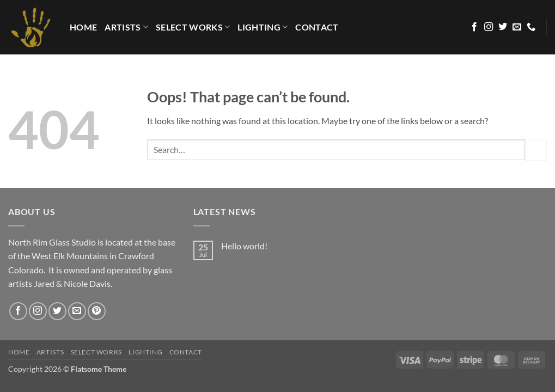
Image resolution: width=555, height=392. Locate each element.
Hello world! (244, 246)
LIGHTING (263, 27)
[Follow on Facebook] (474, 27)
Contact (317, 27)
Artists (126, 27)
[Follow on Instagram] (489, 27)
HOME (83, 27)
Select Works (193, 27)
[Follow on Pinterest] (97, 311)
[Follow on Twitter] (503, 27)
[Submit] (536, 149)
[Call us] (531, 27)
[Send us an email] (517, 27)
